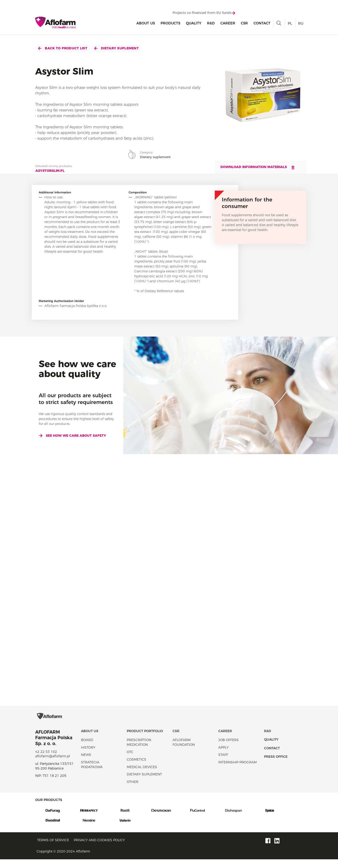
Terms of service (53, 849)
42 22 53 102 (46, 760)
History (88, 756)
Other (133, 790)
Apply (223, 756)
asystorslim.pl (50, 171)
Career (228, 24)
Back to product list (63, 48)
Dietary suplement (116, 48)
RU (301, 24)
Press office (276, 765)
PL (290, 24)
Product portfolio (145, 740)
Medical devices (142, 776)
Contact (262, 24)
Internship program (238, 771)
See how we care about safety (72, 436)
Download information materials (258, 167)
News (86, 763)
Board (87, 749)
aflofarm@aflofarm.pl (53, 765)
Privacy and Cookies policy (99, 849)
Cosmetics (136, 768)
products (170, 24)
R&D (211, 24)
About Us (146, 24)
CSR (244, 24)
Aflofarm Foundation (184, 751)
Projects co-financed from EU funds (204, 13)
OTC (130, 761)
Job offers (229, 749)
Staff (223, 763)
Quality (194, 24)
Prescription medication (139, 751)
